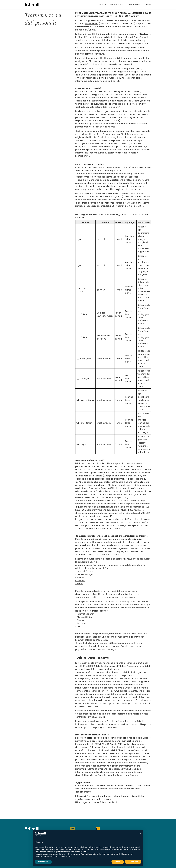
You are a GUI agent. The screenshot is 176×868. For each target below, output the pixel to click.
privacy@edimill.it (97, 717)
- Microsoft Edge (84, 617)
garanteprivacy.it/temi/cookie (122, 775)
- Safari (79, 584)
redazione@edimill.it (138, 43)
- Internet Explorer (85, 614)
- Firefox (80, 577)
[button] (102, 4)
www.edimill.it (92, 24)
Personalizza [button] (43, 862)
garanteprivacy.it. (122, 769)
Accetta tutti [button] (133, 862)
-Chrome (80, 581)
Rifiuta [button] (118, 862)
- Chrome (80, 623)
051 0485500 (102, 43)
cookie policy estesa (73, 854)
